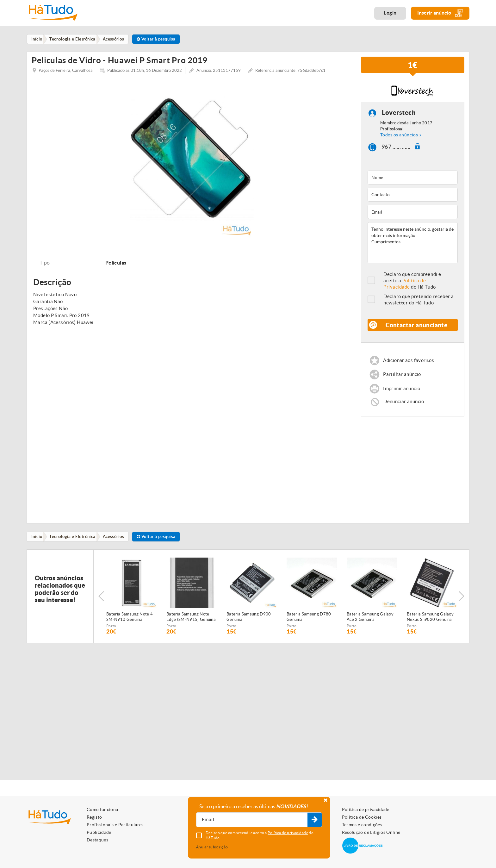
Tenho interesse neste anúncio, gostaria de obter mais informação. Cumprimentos (413, 246)
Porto (111, 630)
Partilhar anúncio (402, 377)
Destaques (97, 840)
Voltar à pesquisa (159, 39)
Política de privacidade (366, 809)
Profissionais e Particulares (115, 825)
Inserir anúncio (440, 13)
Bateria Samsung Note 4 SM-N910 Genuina (130, 621)
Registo (94, 817)
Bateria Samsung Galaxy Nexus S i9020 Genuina (430, 621)
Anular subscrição (212, 847)
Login (390, 13)
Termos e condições (362, 825)
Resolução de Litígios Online (371, 832)
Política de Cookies (362, 817)
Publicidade (99, 832)
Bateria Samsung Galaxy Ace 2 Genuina (370, 621)
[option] (192, 161)
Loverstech (399, 115)
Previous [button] (101, 600)
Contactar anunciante (417, 328)
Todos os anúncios (399, 138)
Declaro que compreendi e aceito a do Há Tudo (412, 283)
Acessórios (116, 540)
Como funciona (102, 809)
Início (37, 540)
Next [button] (462, 600)
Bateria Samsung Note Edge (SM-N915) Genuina (191, 621)
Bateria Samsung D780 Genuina (309, 621)
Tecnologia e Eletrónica (74, 540)
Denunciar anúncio (404, 405)
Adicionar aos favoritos (409, 363)
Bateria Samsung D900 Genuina (249, 621)
